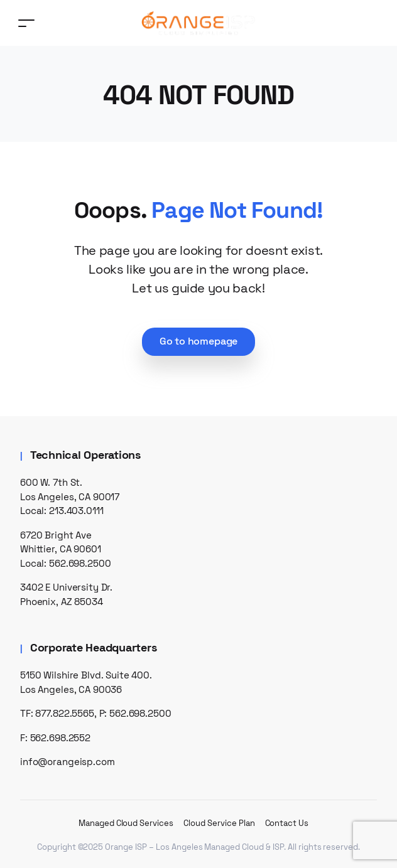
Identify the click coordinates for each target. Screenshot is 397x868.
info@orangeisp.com (68, 762)
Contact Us (287, 823)
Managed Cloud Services (126, 823)
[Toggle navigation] (26, 23)
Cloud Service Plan (219, 823)
